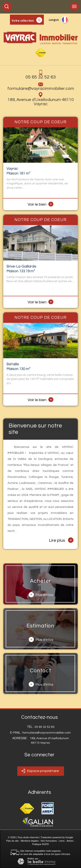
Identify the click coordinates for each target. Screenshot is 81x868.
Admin (70, 841)
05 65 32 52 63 (41, 77)
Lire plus (61, 540)
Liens (62, 841)
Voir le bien (41, 204)
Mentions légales (30, 841)
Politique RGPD (40, 844)
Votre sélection (23, 21)
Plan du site (12, 841)
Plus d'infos (41, 595)
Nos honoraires (49, 841)
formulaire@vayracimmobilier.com (41, 89)
